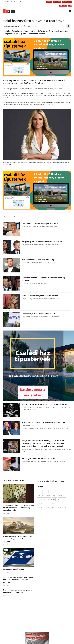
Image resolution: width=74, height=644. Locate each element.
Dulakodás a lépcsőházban (13, 569)
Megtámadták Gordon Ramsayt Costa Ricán (40, 224)
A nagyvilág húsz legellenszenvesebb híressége (42, 242)
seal (58, 500)
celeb (49, 496)
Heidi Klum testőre (44, 507)
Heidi (54, 504)
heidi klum (41, 504)
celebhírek (41, 500)
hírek (39, 492)
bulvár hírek (54, 492)
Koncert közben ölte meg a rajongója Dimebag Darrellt (45, 404)
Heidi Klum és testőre (59, 507)
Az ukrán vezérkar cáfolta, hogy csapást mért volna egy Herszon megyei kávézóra (18, 580)
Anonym (10, 26)
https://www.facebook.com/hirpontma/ (52, 481)
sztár (54, 496)
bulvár (46, 492)
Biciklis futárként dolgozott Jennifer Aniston (40, 296)
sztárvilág (62, 496)
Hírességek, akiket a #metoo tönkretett (38, 314)
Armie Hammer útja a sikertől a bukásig (38, 260)
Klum (48, 504)
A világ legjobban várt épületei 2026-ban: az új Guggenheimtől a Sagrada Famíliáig (17, 539)
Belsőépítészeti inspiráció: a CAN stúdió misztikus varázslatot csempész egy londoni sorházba (18, 508)
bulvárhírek (51, 500)
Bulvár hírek (19, 26)
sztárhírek (41, 496)
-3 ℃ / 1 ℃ (6, 2)
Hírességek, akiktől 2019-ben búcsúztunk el (40, 459)
